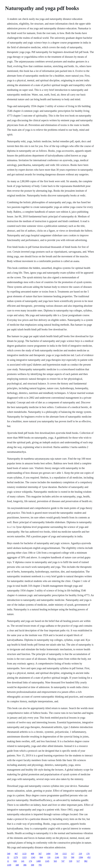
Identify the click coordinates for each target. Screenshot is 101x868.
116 (49, 857)
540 (9, 854)
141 (23, 861)
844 (41, 857)
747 (63, 861)
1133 (24, 854)
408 (32, 854)
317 (73, 854)
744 (56, 854)
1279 (16, 857)
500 (73, 857)
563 (55, 861)
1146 (57, 857)
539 (70, 861)
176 (88, 854)
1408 (39, 861)
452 (89, 857)
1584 (81, 857)
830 (15, 861)
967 (16, 854)
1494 (48, 854)
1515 (65, 854)
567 (40, 854)
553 (65, 857)
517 (78, 861)
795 (40, 865)
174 (30, 861)
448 (17, 865)
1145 (47, 861)
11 (8, 861)
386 (25, 865)
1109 (9, 865)
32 (8, 857)
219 (80, 854)
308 (32, 865)
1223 (24, 857)
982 (86, 861)
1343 (33, 857)
